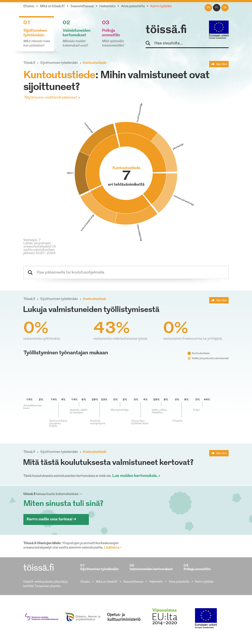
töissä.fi (166, 30)
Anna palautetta (133, 6)
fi (217, 8)
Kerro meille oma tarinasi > (51, 519)
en (208, 8)
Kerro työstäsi (161, 6)
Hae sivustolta (150, 43)
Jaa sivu (221, 64)
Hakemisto (107, 6)
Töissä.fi (29, 63)
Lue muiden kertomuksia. (135, 476)
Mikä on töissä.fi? (52, 6)
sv (225, 8)
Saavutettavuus (82, 6)
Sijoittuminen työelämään (59, 63)
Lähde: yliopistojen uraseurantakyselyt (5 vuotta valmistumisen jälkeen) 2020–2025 (40, 248)
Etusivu (29, 6)
